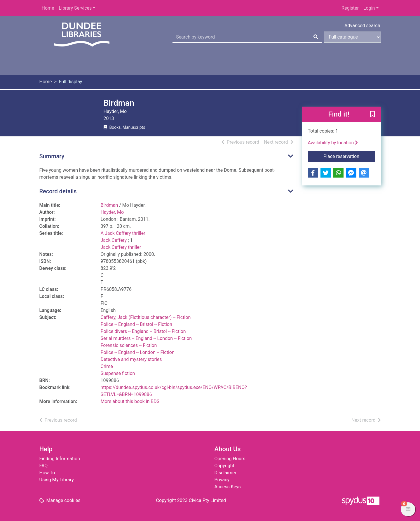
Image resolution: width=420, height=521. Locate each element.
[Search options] (352, 37)
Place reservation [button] (349, 156)
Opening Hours (230, 459)
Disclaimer (225, 473)
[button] (372, 114)
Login (369, 8)
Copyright (224, 466)
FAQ (44, 466)
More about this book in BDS (130, 401)
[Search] (316, 37)
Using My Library (57, 480)
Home (48, 8)
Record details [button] (58, 191)
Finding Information (60, 459)
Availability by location (333, 143)
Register (350, 8)
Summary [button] (52, 156)
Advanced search (362, 26)
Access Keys (228, 487)
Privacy (222, 480)
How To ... (50, 473)
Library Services (75, 8)
